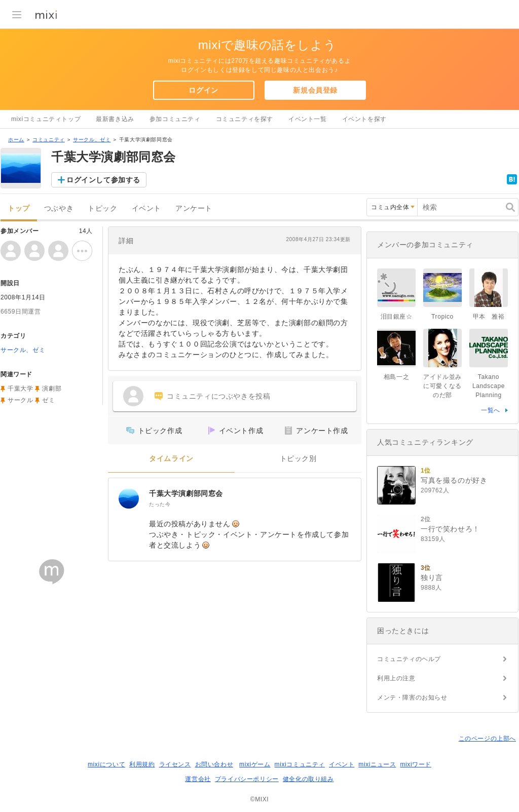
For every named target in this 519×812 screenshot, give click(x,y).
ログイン (203, 90)
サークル (20, 400)
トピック (102, 208)
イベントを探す (364, 119)
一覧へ (491, 410)
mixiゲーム (255, 764)
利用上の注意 (396, 678)
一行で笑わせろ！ (450, 529)
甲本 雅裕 (489, 317)
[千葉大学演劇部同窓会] (129, 498)
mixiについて (106, 764)
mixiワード (416, 764)
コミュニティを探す (245, 119)
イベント (146, 208)
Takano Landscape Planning (489, 386)
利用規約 (142, 764)
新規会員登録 (315, 90)
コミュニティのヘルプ (409, 659)
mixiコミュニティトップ (46, 119)
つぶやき (59, 208)
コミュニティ (49, 140)
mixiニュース (377, 764)
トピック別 (298, 459)
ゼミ (48, 400)
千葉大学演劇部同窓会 (186, 493)
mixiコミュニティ (300, 764)
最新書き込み (115, 119)
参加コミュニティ (175, 119)
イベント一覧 (308, 119)
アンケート (194, 208)
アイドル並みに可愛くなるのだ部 (442, 386)
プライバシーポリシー (247, 779)
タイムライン (171, 459)
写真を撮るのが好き (454, 480)
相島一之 (396, 377)
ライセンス (175, 764)
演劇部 (52, 389)
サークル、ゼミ (92, 140)
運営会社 (198, 779)
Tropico (442, 317)
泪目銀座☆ (397, 317)
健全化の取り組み (308, 779)
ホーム (16, 140)
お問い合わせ (214, 764)
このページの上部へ (487, 739)
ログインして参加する (103, 180)
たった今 (160, 504)
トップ (19, 208)
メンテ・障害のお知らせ (412, 698)
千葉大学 (20, 389)
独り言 (432, 577)
